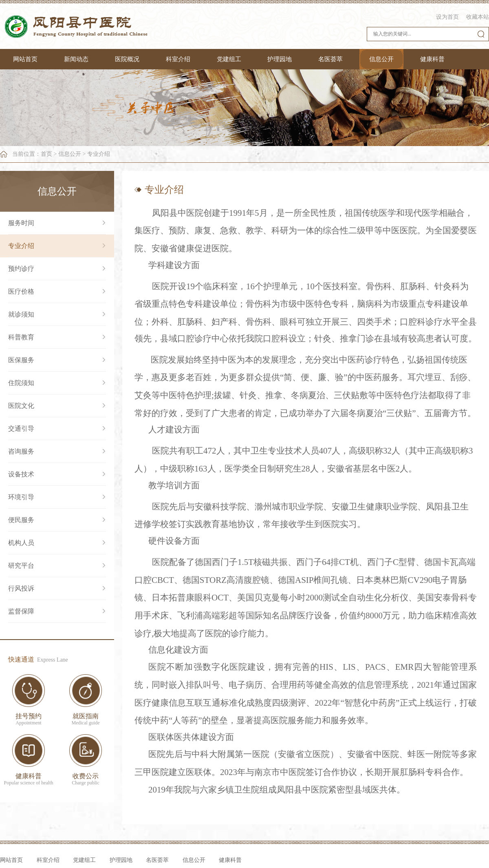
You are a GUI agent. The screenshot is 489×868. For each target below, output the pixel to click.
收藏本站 (478, 17)
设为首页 (447, 17)
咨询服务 (21, 451)
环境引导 (21, 497)
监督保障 (21, 611)
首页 (46, 154)
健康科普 (432, 59)
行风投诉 (21, 588)
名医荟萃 (330, 59)
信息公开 (381, 59)
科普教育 (21, 337)
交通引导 (21, 428)
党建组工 (229, 59)
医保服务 (21, 360)
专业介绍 (99, 154)
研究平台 (21, 566)
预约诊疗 (21, 269)
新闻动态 (76, 59)
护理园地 (280, 59)
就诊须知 (21, 314)
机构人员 (21, 543)
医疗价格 (21, 291)
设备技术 (21, 474)
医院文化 (21, 406)
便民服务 (21, 520)
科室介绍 (178, 59)
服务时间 (21, 223)
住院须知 (21, 383)
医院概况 (127, 59)
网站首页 (25, 59)
